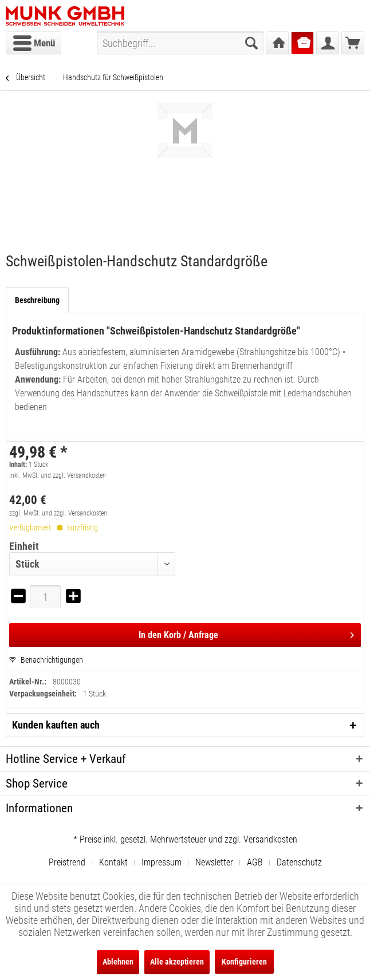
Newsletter (214, 862)
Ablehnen (118, 962)
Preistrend (67, 862)
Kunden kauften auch (56, 725)
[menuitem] (34, 43)
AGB (255, 862)
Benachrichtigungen (46, 660)
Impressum (162, 862)
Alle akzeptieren (177, 962)
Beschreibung (37, 300)
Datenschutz (299, 862)
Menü (34, 41)
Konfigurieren (244, 962)
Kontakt (113, 862)
